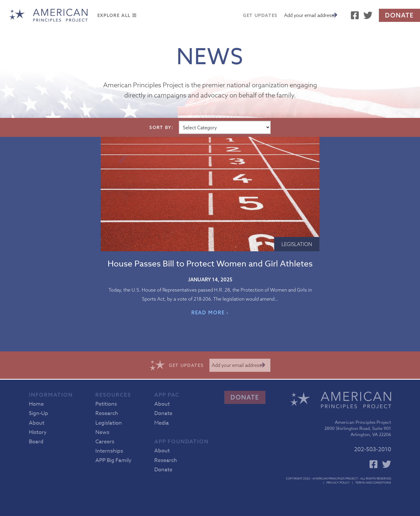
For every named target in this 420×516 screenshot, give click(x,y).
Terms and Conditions (373, 482)
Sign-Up (38, 413)
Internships (109, 451)
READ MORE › (210, 312)
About (37, 423)
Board (36, 442)
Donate (399, 15)
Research (107, 413)
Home (36, 404)
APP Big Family (113, 460)
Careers (105, 442)
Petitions (106, 404)
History (38, 432)
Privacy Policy (338, 482)
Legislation (297, 244)
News (102, 432)
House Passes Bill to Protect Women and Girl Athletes (210, 264)
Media (162, 423)
